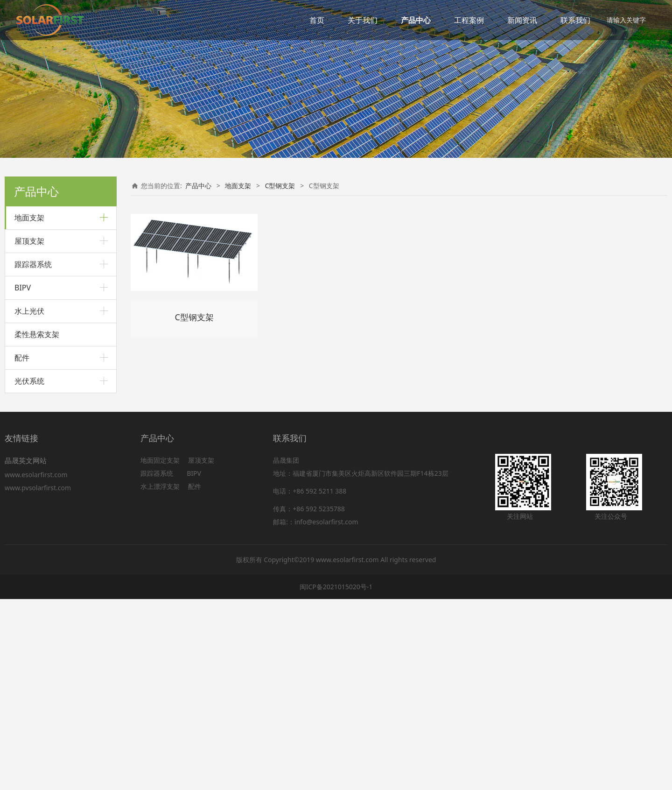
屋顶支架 (29, 431)
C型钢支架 (30, 356)
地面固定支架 (160, 651)
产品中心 (416, 20)
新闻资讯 (522, 20)
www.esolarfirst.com (38, 665)
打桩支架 (28, 258)
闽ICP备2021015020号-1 (336, 778)
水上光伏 (29, 501)
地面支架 (29, 218)
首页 (317, 20)
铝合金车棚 (38, 324)
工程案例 (469, 20)
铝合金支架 (31, 242)
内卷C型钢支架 (42, 375)
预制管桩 (28, 290)
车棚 (21, 306)
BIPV (23, 478)
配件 (22, 548)
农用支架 (28, 407)
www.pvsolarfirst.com (38, 678)
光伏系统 (29, 571)
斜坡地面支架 (34, 274)
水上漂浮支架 (161, 677)
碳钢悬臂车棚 (41, 339)
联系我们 (575, 20)
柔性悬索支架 (37, 525)
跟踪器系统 (33, 455)
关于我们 (363, 20)
